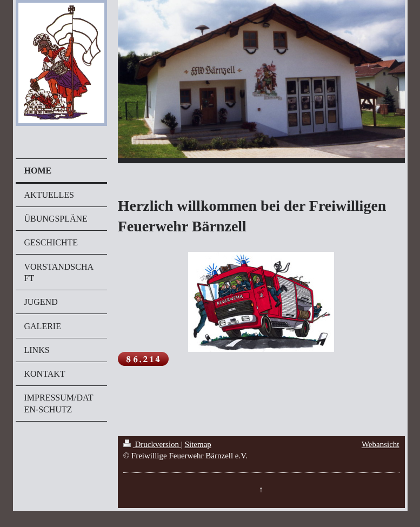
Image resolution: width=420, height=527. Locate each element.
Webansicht (381, 444)
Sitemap (198, 444)
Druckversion (152, 444)
